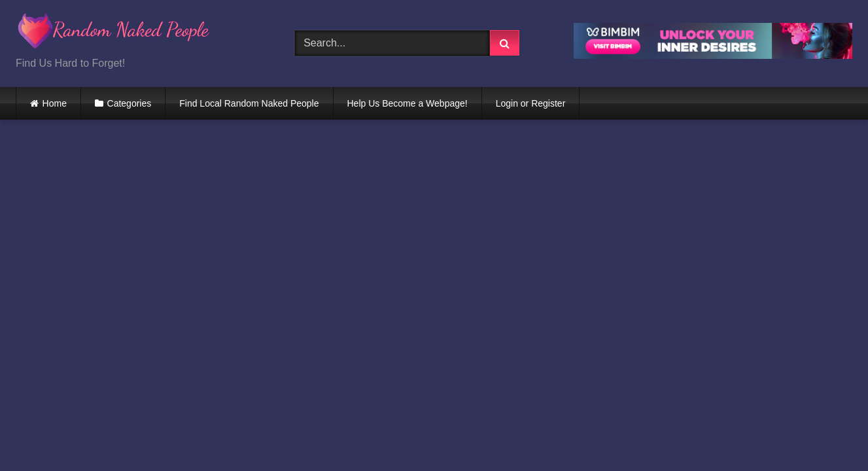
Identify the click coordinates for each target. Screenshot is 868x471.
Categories (130, 103)
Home (55, 103)
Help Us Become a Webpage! (408, 103)
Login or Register (531, 103)
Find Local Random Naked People (249, 103)
